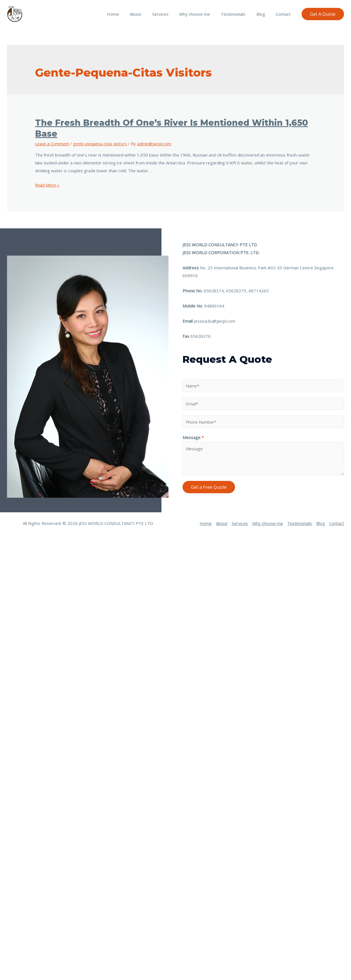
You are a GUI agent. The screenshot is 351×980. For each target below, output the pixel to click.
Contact (284, 14)
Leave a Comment (53, 144)
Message (193, 437)
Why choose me (203, 14)
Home (128, 14)
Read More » (48, 185)
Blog (264, 14)
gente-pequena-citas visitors (102, 144)
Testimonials (239, 14)
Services (171, 14)
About (148, 14)
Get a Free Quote (209, 487)
